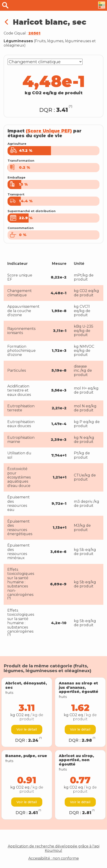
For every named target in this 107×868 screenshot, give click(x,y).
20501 (34, 33)
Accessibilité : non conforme (54, 858)
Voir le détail (27, 729)
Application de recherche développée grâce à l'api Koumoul (54, 848)
